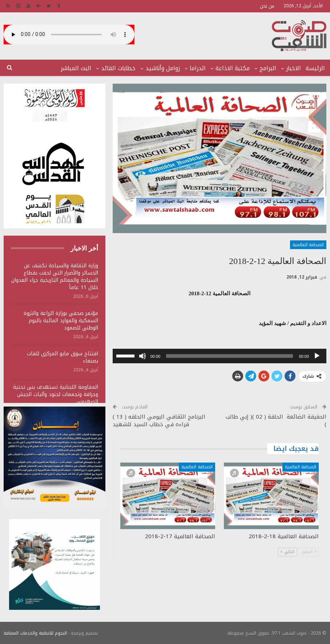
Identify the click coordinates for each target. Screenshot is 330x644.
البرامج (268, 68)
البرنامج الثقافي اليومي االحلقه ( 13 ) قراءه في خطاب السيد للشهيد (159, 421)
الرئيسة (315, 68)
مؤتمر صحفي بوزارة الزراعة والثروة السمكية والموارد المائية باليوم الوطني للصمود (61, 321)
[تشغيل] (317, 356)
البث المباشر (76, 68)
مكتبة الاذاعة (233, 68)
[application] (220, 356)
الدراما (198, 68)
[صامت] (142, 356)
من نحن (267, 6)
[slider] (230, 356)
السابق (309, 552)
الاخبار (293, 68)
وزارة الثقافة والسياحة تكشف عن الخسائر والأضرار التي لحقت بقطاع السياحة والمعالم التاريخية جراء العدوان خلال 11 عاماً (55, 277)
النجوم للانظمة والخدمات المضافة (35, 633)
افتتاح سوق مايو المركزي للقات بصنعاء (63, 357)
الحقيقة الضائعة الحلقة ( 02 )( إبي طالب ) (276, 421)
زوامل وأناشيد (163, 68)
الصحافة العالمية (308, 245)
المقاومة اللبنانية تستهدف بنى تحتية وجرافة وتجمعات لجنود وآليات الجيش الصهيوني (56, 394)
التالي (287, 552)
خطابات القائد (118, 68)
